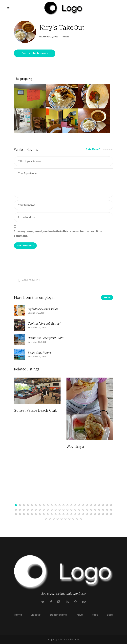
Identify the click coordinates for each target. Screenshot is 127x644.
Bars (110, 615)
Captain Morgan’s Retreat (44, 323)
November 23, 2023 (49, 37)
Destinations (58, 615)
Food (95, 615)
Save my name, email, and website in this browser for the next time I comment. (59, 234)
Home (18, 615)
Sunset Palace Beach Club (36, 410)
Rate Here (93, 149)
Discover (36, 615)
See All (107, 297)
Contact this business (35, 53)
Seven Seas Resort (39, 353)
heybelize (68, 640)
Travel (79, 615)
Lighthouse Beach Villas (43, 309)
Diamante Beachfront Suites (46, 338)
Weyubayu (75, 446)
